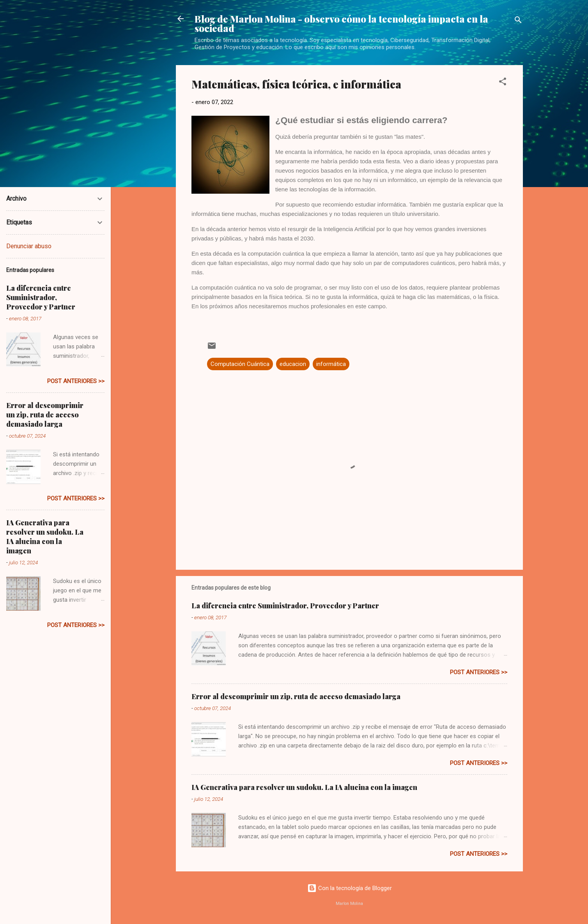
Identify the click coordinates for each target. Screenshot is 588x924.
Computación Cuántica (240, 364)
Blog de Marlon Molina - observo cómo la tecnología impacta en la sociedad (341, 23)
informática (331, 364)
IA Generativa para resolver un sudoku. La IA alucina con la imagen (304, 787)
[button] (503, 83)
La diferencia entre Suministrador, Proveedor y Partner (285, 606)
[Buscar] (518, 21)
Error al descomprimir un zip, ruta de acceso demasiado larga (296, 696)
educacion (293, 364)
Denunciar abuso (29, 246)
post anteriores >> (479, 672)
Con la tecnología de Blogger (350, 888)
